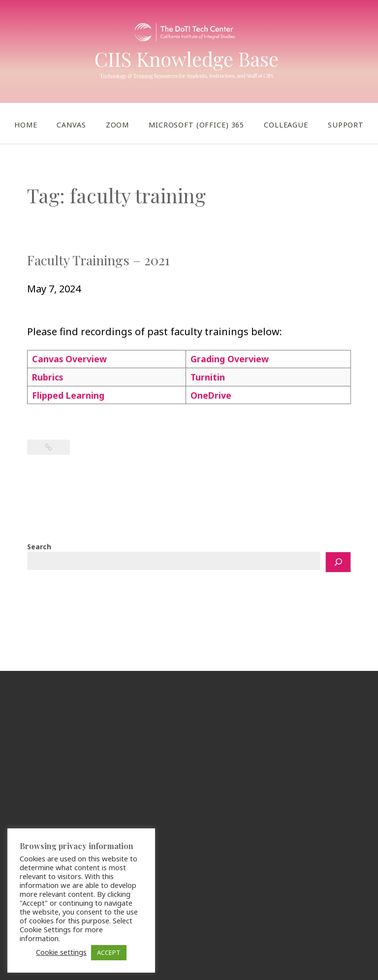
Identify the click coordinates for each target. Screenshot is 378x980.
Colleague (286, 125)
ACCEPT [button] (109, 952)
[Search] (338, 562)
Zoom (117, 125)
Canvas (71, 125)
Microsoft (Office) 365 (196, 125)
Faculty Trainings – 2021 (98, 260)
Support (346, 125)
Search (39, 547)
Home (26, 125)
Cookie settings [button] (61, 952)
